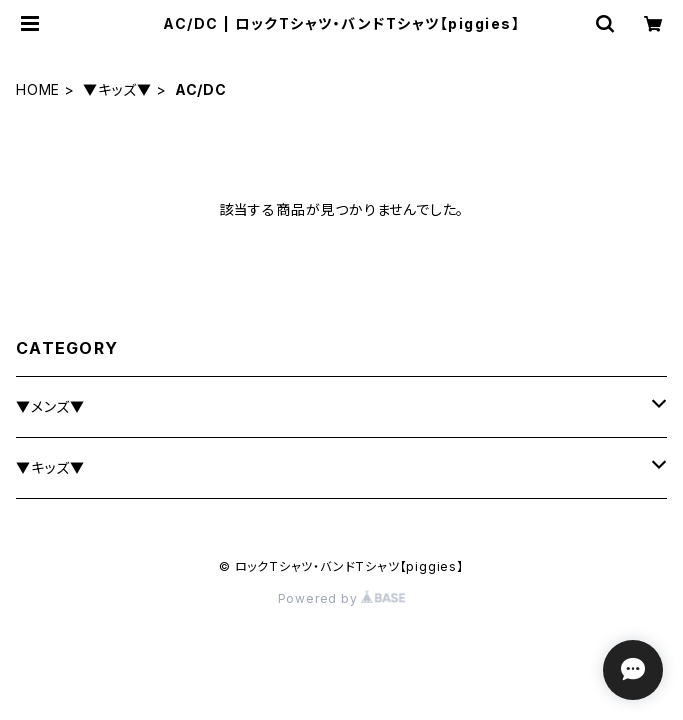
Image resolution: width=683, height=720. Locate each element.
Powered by (342, 598)
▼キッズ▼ (117, 89)
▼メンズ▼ (50, 406)
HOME (38, 89)
